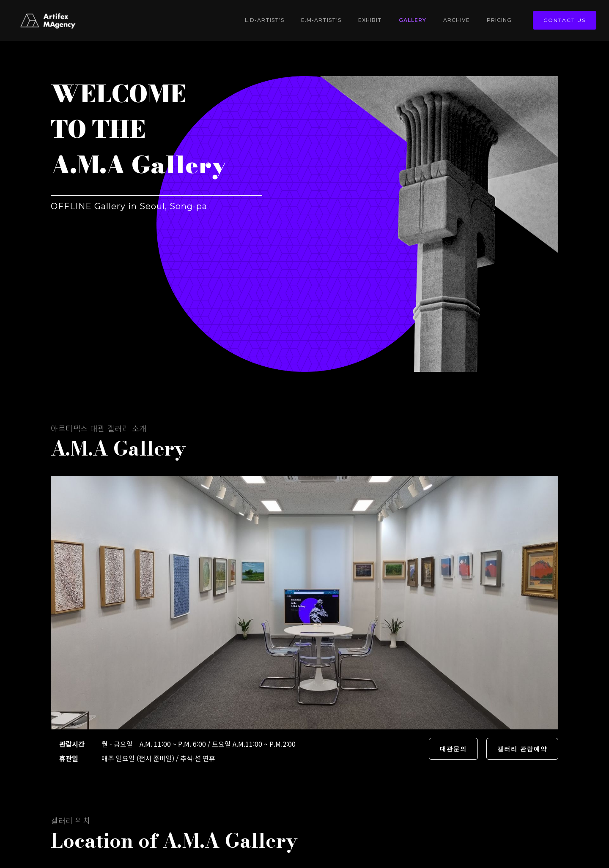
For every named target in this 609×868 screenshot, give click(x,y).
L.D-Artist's (265, 20)
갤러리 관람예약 (522, 749)
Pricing (499, 20)
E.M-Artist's (321, 20)
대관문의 (453, 749)
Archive (457, 20)
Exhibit (370, 20)
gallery (413, 20)
